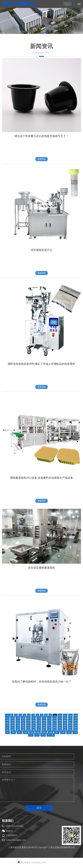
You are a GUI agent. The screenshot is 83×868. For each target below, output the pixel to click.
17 (18, 718)
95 (60, 730)
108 (63, 732)
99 (7, 732)
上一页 (9, 715)
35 (39, 720)
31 (18, 720)
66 (55, 725)
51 (49, 723)
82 (65, 728)
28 (76, 718)
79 (49, 728)
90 (34, 730)
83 (70, 728)
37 (49, 720)
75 (28, 728)
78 (44, 728)
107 (57, 732)
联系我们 (8, 821)
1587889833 (12, 835)
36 (44, 720)
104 (38, 732)
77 (39, 728)
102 (26, 732)
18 (23, 718)
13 (70, 715)
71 (7, 728)
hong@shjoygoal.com (16, 840)
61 (28, 725)
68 (65, 725)
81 (60, 728)
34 (34, 720)
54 (65, 723)
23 (49, 718)
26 (65, 718)
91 (39, 730)
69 (70, 725)
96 (65, 730)
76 (34, 728)
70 (76, 725)
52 (55, 723)
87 (18, 730)
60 (23, 725)
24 (55, 718)
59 (18, 725)
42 (76, 720)
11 (60, 715)
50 (44, 723)
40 (65, 720)
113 (43, 735)
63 (39, 725)
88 (23, 730)
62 (34, 725)
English (67, 4)
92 (44, 730)
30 (13, 720)
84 (76, 728)
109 (69, 732)
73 (18, 728)
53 (60, 723)
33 (28, 720)
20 (34, 718)
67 (60, 725)
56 (76, 723)
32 (23, 720)
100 (13, 732)
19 (28, 718)
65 (49, 725)
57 (7, 725)
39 (60, 720)
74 (23, 728)
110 (75, 732)
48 (34, 723)
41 (70, 720)
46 (23, 723)
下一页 (51, 735)
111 (31, 735)
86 (13, 730)
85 (7, 730)
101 (19, 732)
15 (7, 718)
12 (65, 715)
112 (37, 735)
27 (70, 718)
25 (60, 718)
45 (18, 723)
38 (55, 720)
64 (44, 725)
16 (13, 718)
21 (39, 718)
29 (7, 720)
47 (28, 723)
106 (50, 732)
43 (7, 723)
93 (49, 730)
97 (70, 730)
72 (13, 728)
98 (76, 730)
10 (55, 715)
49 (39, 723)
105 (44, 732)
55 (70, 723)
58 (13, 725)
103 (32, 732)
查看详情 (41, 159)
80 (55, 728)
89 (28, 730)
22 (44, 718)
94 (55, 730)
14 (76, 715)
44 (13, 723)
